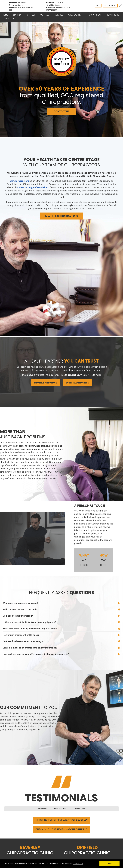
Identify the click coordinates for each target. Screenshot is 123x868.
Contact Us (8, 19)
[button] (4, 814)
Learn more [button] (78, 864)
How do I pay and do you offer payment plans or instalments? (36, 654)
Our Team (45, 15)
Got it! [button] (110, 864)
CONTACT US (61, 111)
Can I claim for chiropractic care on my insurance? (30, 648)
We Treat (84, 560)
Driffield (31, 15)
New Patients (113, 15)
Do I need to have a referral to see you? (24, 641)
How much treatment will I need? (21, 635)
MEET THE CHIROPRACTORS (62, 216)
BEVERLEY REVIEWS (46, 383)
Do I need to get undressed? (18, 616)
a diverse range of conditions (33, 187)
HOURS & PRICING (110, 6)
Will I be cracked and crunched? (20, 609)
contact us (74, 375)
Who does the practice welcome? (20, 603)
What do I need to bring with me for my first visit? (30, 629)
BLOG (98, 6)
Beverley (17, 15)
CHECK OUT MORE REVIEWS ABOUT (62, 820)
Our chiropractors (19, 181)
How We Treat (94, 15)
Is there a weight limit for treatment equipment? (29, 622)
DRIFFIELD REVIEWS (77, 383)
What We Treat (75, 15)
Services (59, 15)
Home (5, 15)
